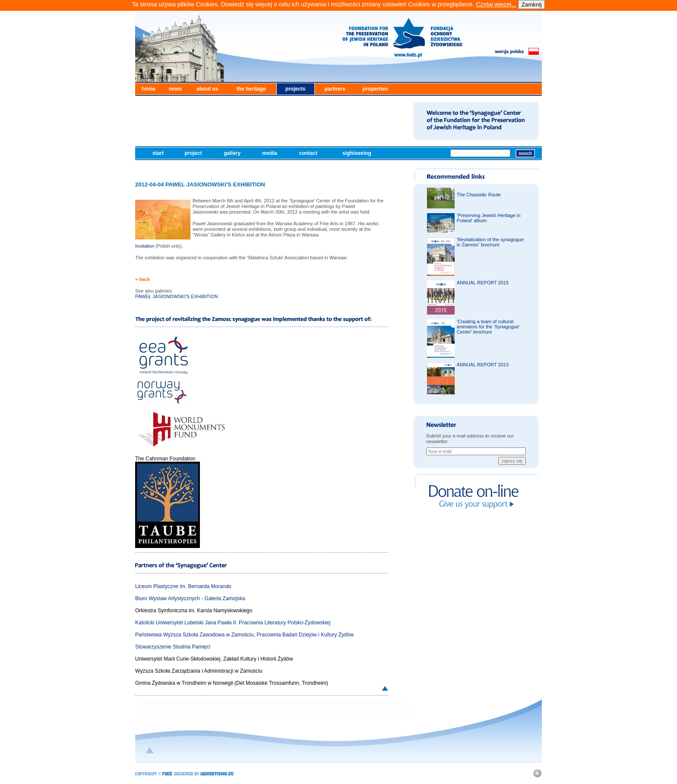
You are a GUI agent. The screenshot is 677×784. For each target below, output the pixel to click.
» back (142, 279)
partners (335, 89)
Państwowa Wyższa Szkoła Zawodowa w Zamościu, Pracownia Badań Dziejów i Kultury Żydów (244, 635)
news (175, 89)
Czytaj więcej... (496, 4)
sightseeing (357, 153)
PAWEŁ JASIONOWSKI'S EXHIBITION (177, 296)
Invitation (145, 246)
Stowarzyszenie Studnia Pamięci (173, 647)
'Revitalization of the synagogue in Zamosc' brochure (490, 242)
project (194, 153)
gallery (233, 153)
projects (296, 89)
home (149, 89)
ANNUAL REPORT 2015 (483, 283)
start (159, 153)
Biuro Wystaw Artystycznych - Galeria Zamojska (190, 598)
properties (375, 89)
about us (207, 89)
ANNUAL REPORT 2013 (483, 365)
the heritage (251, 89)
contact (309, 153)
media (270, 153)
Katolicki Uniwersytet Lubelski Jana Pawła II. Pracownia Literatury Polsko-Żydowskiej (233, 623)
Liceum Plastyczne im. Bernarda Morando (183, 586)
